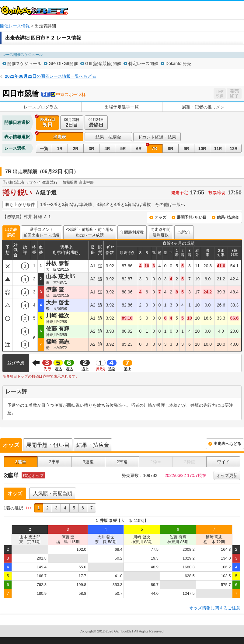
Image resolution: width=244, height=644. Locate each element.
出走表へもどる (227, 444)
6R (139, 149)
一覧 (44, 149)
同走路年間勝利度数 (160, 232)
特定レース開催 (143, 63)
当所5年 (184, 232)
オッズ (160, 217)
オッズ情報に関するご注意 (215, 608)
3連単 (21, 462)
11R (218, 149)
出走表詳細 (11, 232)
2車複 (122, 462)
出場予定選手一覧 (122, 107)
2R (76, 149)
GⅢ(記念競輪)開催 (103, 63)
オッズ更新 (227, 475)
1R (60, 149)
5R (123, 149)
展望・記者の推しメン (203, 107)
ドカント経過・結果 (157, 137)
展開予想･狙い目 (192, 217)
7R (155, 148)
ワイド (223, 462)
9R (186, 149)
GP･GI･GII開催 (63, 63)
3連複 (88, 462)
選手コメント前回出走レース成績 (42, 232)
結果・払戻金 (108, 137)
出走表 (60, 137)
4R (107, 149)
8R (171, 149)
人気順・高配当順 (53, 493)
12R (234, 149)
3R (92, 149)
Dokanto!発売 (178, 63)
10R (202, 149)
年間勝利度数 (132, 232)
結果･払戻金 (228, 217)
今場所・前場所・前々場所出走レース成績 (90, 232)
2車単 (54, 462)
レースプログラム (41, 107)
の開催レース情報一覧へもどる (51, 76)
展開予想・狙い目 (48, 445)
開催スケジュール (24, 63)
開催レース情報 (15, 26)
